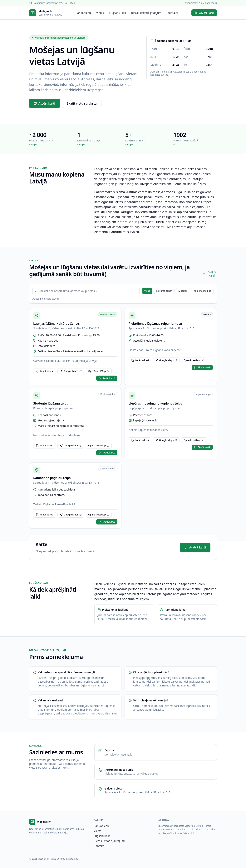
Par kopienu (83, 13)
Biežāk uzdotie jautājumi (147, 13)
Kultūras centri (164, 291)
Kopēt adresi (45, 371)
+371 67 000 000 (48, 341)
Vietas (100, 13)
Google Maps (71, 371)
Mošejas (183, 291)
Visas (147, 291)
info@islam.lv (46, 346)
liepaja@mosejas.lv (145, 420)
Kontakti (173, 13)
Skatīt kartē (107, 378)
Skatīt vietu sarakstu (82, 103)
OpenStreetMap (99, 371)
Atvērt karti (204, 13)
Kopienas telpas (202, 291)
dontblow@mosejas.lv (118, 754)
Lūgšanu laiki (118, 13)
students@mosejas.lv (51, 420)
